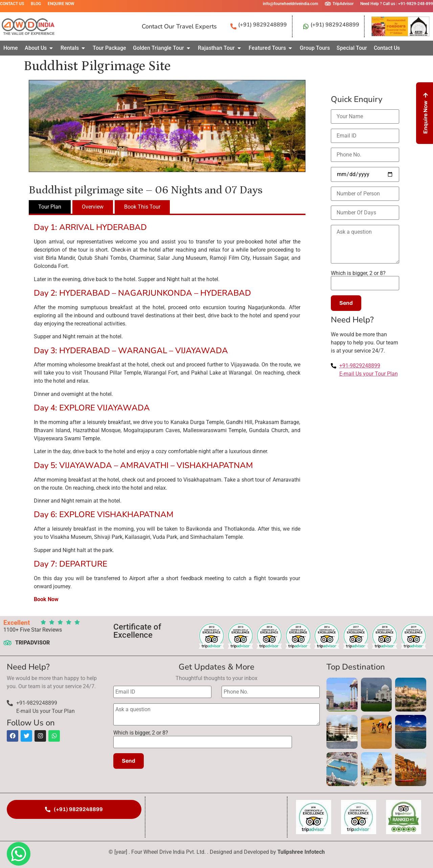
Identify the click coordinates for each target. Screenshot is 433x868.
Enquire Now (61, 4)
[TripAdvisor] (328, 4)
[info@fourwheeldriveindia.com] (258, 4)
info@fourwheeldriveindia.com (290, 4)
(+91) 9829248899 (263, 25)
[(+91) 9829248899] (233, 26)
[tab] (50, 207)
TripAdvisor (343, 4)
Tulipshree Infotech (301, 852)
